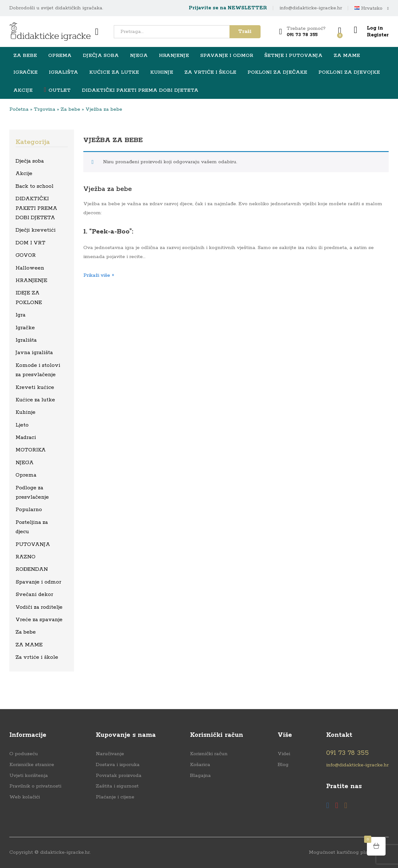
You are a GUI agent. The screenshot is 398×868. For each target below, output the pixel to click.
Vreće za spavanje (39, 620)
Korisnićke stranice (32, 765)
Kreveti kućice (35, 387)
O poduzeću (24, 754)
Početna (19, 109)
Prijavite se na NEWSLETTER (228, 8)
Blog (283, 765)
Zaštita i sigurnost (117, 786)
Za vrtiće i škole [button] (210, 72)
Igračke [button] (25, 72)
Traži (245, 32)
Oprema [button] (60, 56)
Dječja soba (30, 161)
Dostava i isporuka (118, 765)
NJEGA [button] (139, 56)
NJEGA (25, 463)
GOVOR (26, 255)
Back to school (35, 186)
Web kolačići (25, 797)
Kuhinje (25, 412)
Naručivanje (110, 754)
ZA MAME (29, 645)
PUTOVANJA (33, 544)
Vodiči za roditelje (39, 607)
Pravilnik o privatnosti (35, 786)
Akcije (23, 90)
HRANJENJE (31, 280)
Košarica (200, 765)
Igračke (25, 328)
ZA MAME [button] (347, 56)
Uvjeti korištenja (29, 776)
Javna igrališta (34, 353)
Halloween (30, 268)
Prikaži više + (99, 275)
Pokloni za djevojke (349, 72)
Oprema (26, 475)
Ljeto (22, 425)
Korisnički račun (209, 754)
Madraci (26, 437)
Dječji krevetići (36, 230)
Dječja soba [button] (101, 56)
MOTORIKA (31, 450)
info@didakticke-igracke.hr (311, 8)
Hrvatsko (368, 8)
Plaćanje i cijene (115, 797)
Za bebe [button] (25, 56)
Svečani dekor (34, 594)
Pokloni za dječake (277, 72)
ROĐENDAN (32, 569)
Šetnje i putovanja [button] (293, 56)
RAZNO (25, 557)
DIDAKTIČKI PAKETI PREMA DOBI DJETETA (140, 90)
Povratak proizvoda (119, 776)
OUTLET (57, 90)
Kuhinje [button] (162, 72)
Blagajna (200, 776)
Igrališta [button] (63, 72)
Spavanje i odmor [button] (227, 56)
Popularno (29, 510)
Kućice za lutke (35, 400)
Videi (284, 754)
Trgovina (45, 109)
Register (378, 35)
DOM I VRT (30, 243)
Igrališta (26, 340)
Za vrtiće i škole (37, 657)
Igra (21, 315)
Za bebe (70, 109)
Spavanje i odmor (38, 582)
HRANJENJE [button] (174, 56)
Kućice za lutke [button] (114, 72)
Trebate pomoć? (306, 28)
